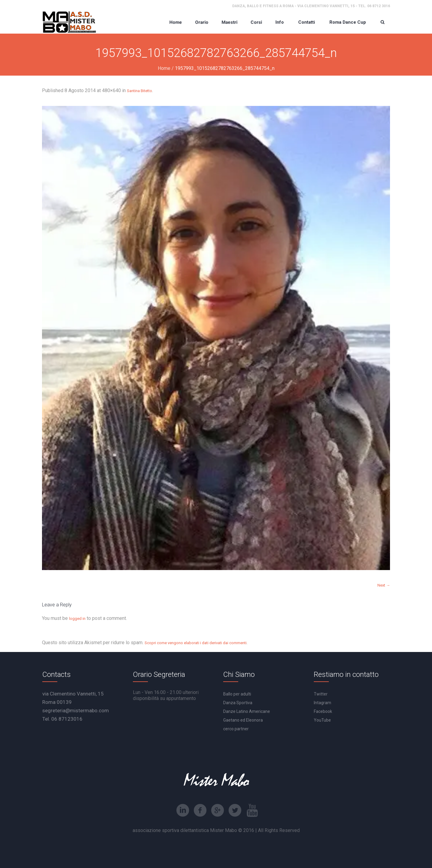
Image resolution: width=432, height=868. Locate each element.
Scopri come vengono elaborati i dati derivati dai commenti (196, 643)
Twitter (321, 694)
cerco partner (236, 729)
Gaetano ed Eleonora (243, 720)
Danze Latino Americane (247, 711)
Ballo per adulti (237, 694)
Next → (384, 585)
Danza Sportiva (238, 703)
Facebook (323, 711)
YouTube (322, 720)
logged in (77, 619)
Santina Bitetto (139, 91)
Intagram (322, 703)
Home (164, 68)
